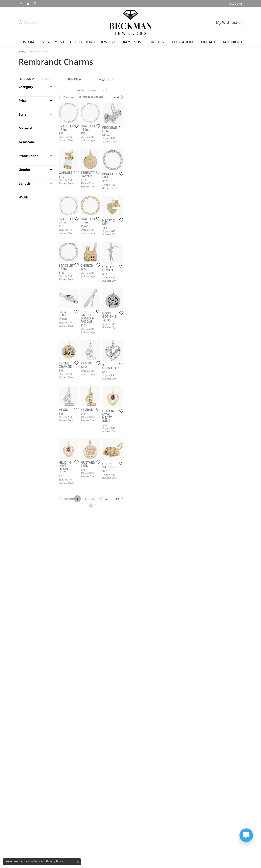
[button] (235, 4)
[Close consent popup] (78, 862)
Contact (207, 42)
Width (24, 197)
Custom (26, 42)
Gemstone (27, 142)
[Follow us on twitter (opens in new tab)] (35, 4)
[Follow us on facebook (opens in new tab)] (21, 4)
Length (24, 183)
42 (167, 741)
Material (25, 128)
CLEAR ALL (48, 79)
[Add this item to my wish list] (115, 166)
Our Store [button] (157, 42)
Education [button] (183, 42)
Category (26, 87)
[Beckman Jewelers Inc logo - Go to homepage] (130, 22)
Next (235, 97)
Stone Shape (29, 156)
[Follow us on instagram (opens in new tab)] (28, 4)
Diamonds (131, 42)
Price (23, 101)
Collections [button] (82, 42)
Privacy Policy (55, 861)
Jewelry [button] (108, 42)
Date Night (232, 42)
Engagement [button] (52, 42)
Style (23, 114)
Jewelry (22, 51)
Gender (25, 170)
